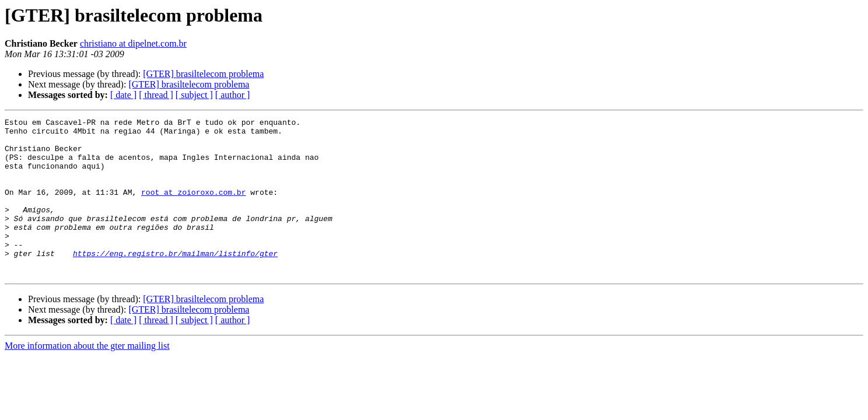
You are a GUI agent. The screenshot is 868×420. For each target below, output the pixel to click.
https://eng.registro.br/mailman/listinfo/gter (175, 281)
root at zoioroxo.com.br (193, 208)
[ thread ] (156, 95)
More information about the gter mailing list (87, 377)
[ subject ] (194, 95)
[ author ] (233, 95)
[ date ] (123, 95)
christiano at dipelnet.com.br (133, 43)
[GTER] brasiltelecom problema (203, 74)
